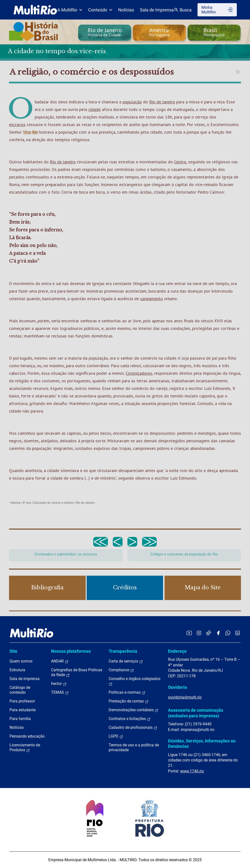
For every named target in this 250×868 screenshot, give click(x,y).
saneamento (151, 299)
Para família (20, 719)
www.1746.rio (192, 771)
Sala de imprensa (25, 679)
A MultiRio (70, 10)
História (15, 503)
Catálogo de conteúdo (20, 690)
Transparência (123, 651)
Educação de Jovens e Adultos (53, 503)
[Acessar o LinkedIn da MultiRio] (238, 633)
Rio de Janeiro (162, 102)
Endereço (177, 651)
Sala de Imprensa (157, 10)
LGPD (116, 736)
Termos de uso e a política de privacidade (134, 747)
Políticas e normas (127, 692)
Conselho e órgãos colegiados (135, 681)
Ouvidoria (177, 687)
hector (59, 684)
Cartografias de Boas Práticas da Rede (77, 672)
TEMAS (60, 692)
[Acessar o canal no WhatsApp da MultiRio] (228, 633)
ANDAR (60, 661)
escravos (17, 124)
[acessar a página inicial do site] (35, 10)
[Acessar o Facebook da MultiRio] (218, 633)
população (132, 102)
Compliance (121, 670)
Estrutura (17, 670)
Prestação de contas (129, 701)
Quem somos (21, 661)
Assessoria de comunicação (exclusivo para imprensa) (196, 713)
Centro (180, 162)
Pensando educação (27, 736)
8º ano (27, 503)
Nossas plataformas (71, 651)
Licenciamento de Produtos (25, 748)
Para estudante (23, 710)
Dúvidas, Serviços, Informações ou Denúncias (202, 744)
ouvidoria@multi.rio (185, 697)
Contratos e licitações (130, 719)
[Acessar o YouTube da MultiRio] (189, 633)
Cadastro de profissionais (133, 728)
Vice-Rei (30, 132)
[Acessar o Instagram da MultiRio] (199, 633)
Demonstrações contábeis (134, 710)
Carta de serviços (126, 661)
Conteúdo (100, 10)
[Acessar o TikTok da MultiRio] (209, 633)
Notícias (126, 10)
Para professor (22, 701)
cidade (94, 109)
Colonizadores (139, 373)
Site (13, 651)
